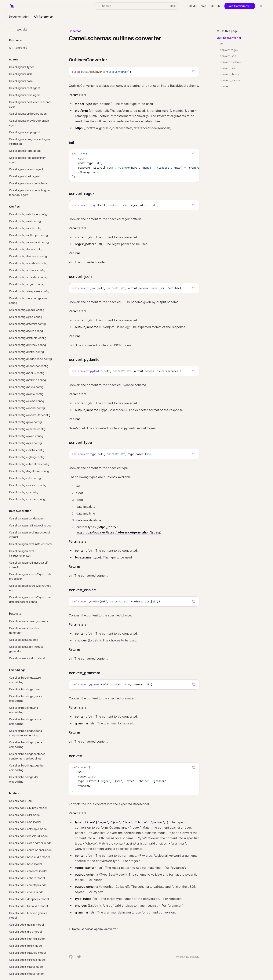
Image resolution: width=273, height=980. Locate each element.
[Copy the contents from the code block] (194, 72)
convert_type (228, 68)
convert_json (228, 56)
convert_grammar (231, 80)
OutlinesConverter (229, 38)
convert (225, 86)
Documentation (19, 18)
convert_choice (230, 74)
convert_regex (229, 50)
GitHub (215, 6)
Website (18, 30)
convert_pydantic (231, 62)
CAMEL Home (198, 6)
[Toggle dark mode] (261, 6)
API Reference (43, 18)
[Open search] (136, 6)
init (222, 44)
